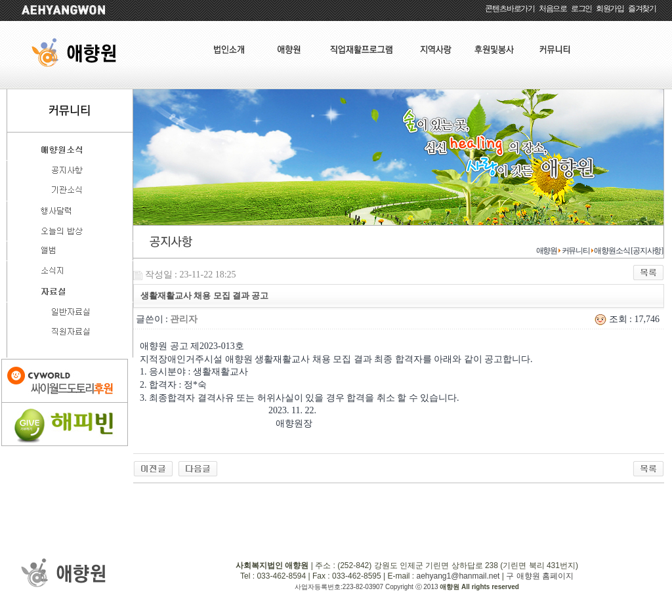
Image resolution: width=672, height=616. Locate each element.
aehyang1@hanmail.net (458, 576)
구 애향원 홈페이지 (540, 576)
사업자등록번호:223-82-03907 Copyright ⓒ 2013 (367, 587)
